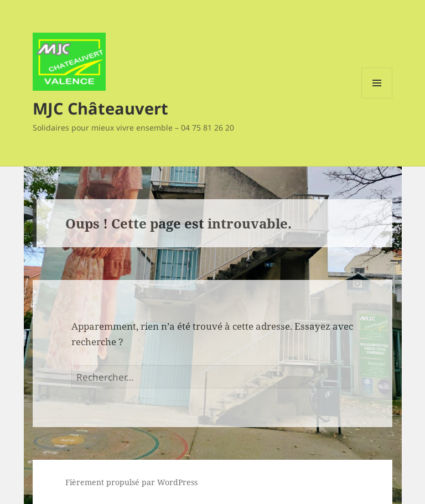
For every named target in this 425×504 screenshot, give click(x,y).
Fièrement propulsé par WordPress (131, 482)
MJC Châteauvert (100, 108)
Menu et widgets (377, 98)
